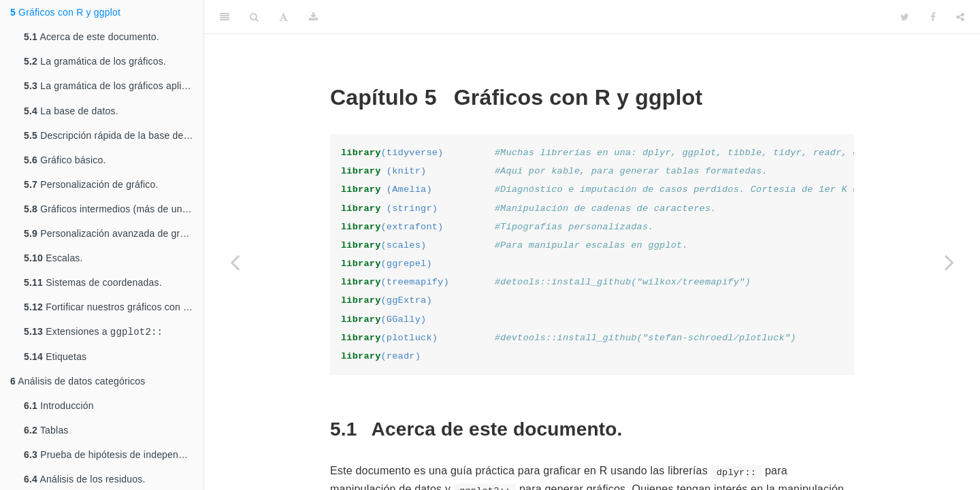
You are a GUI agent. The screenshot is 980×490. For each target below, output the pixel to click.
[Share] (960, 17)
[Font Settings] (283, 17)
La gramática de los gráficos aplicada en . (114, 87)
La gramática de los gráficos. (95, 61)
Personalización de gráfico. (91, 186)
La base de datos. (71, 112)
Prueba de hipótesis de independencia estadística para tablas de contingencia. (114, 457)
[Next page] (949, 262)
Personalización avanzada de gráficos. (114, 235)
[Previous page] (235, 262)
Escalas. (53, 259)
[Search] (254, 17)
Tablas (46, 433)
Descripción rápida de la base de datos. (114, 137)
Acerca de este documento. (92, 37)
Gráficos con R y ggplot (65, 12)
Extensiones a (93, 334)
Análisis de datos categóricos (78, 384)
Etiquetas (55, 359)
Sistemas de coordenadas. (93, 284)
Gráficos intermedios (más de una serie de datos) (114, 210)
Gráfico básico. (65, 161)
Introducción (59, 408)
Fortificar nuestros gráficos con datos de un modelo (114, 308)
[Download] (313, 17)
